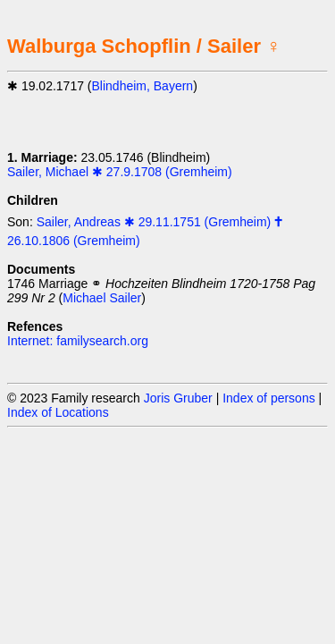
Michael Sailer (102, 298)
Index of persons (269, 398)
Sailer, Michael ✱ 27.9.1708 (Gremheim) (120, 172)
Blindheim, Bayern (143, 86)
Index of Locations (58, 412)
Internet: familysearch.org (78, 341)
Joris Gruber (178, 398)
